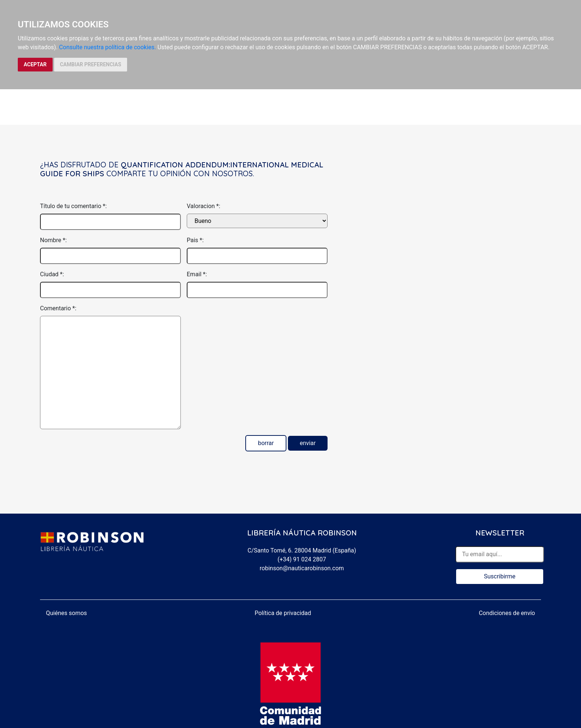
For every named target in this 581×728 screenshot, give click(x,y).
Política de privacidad (283, 613)
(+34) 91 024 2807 (302, 559)
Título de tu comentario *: (73, 206)
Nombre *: (53, 240)
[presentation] (243, 318)
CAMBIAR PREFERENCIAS (91, 64)
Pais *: (195, 240)
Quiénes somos (67, 613)
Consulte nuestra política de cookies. (107, 47)
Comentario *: (58, 308)
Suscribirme (500, 576)
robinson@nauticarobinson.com (302, 568)
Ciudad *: (52, 274)
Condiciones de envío (507, 613)
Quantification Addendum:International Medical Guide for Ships (182, 169)
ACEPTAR (35, 64)
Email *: (197, 274)
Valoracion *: (203, 206)
